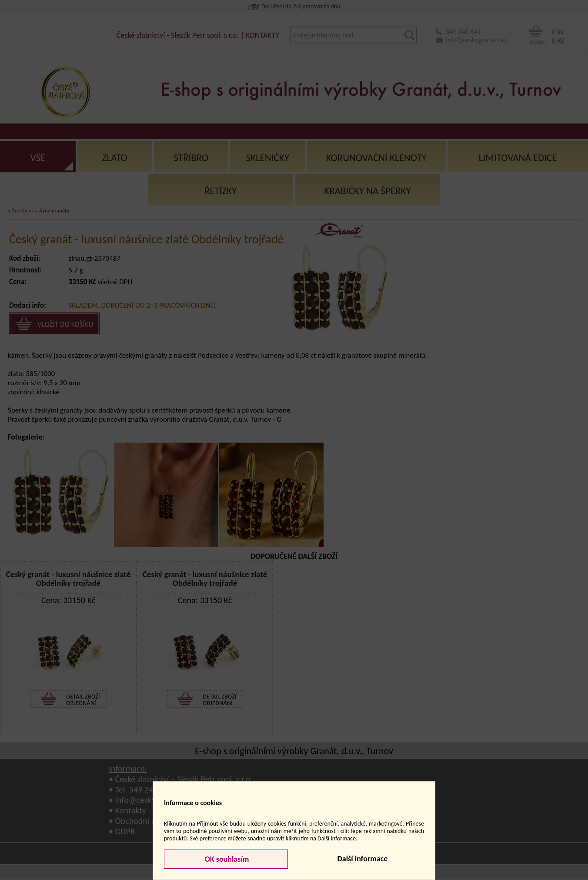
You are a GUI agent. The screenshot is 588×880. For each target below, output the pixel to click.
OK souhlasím (226, 859)
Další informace (362, 859)
